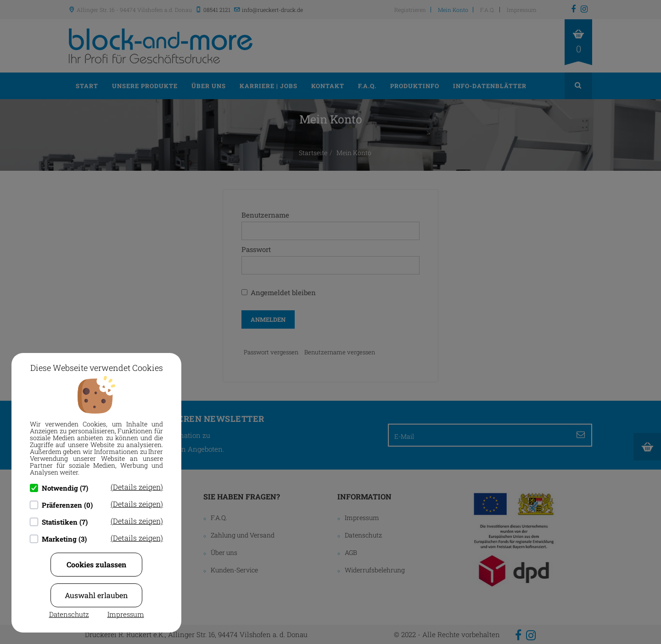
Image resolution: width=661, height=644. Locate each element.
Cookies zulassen (96, 564)
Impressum (126, 614)
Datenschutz (69, 614)
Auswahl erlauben (96, 595)
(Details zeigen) (137, 487)
